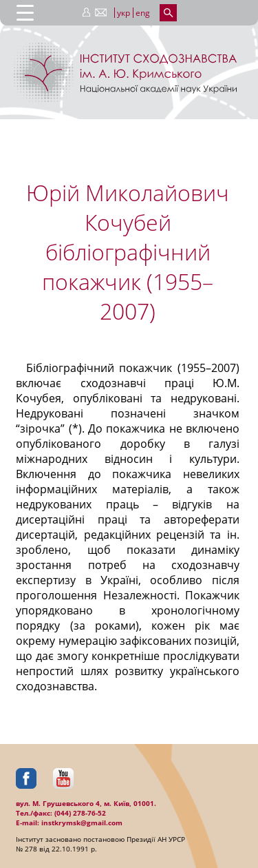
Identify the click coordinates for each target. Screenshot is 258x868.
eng (143, 13)
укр (123, 13)
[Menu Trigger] (25, 12)
